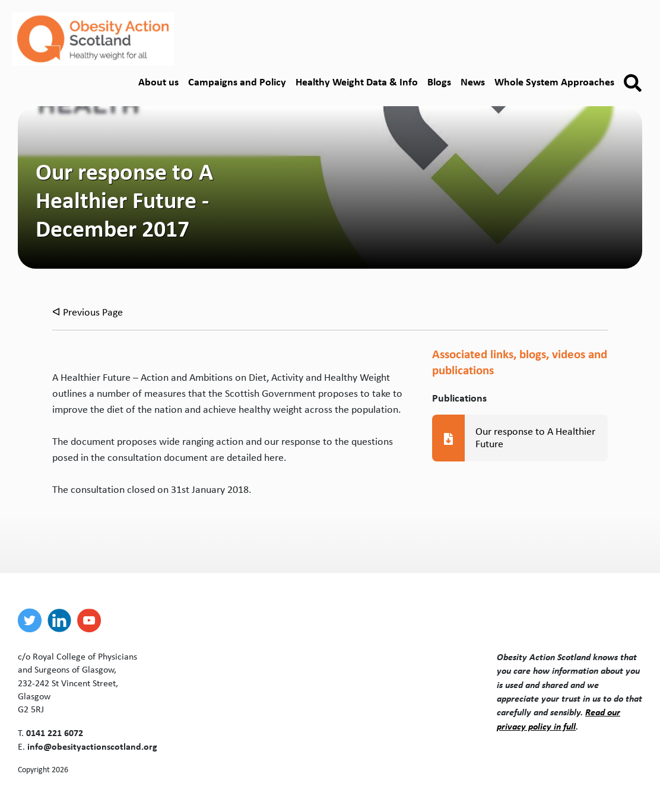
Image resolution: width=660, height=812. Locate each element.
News (473, 82)
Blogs (439, 82)
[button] (633, 83)
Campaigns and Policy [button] (237, 82)
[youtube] (92, 620)
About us (158, 82)
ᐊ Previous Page (88, 312)
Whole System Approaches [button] (554, 82)
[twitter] (33, 620)
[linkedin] (62, 620)
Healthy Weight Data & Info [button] (357, 82)
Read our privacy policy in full (559, 719)
